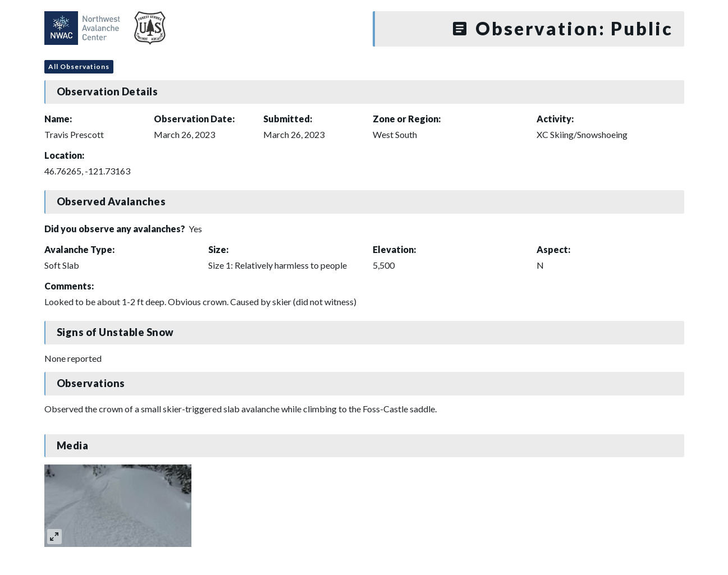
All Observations (79, 66)
